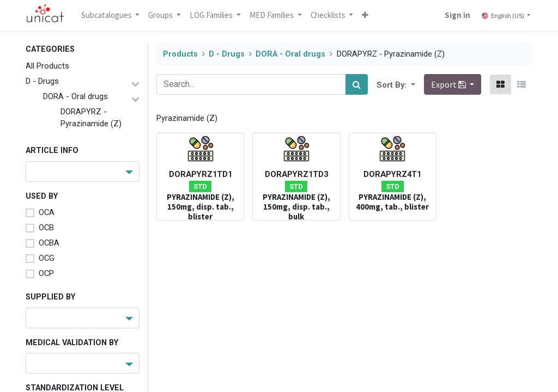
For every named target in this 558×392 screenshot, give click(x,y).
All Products (47, 66)
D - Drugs (42, 81)
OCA (47, 212)
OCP (46, 273)
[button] (366, 15)
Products (180, 54)
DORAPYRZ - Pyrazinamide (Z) (91, 118)
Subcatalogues (107, 15)
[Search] (357, 84)
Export (449, 84)
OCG (47, 258)
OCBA (49, 243)
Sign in (457, 15)
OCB (46, 228)
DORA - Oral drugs (75, 96)
